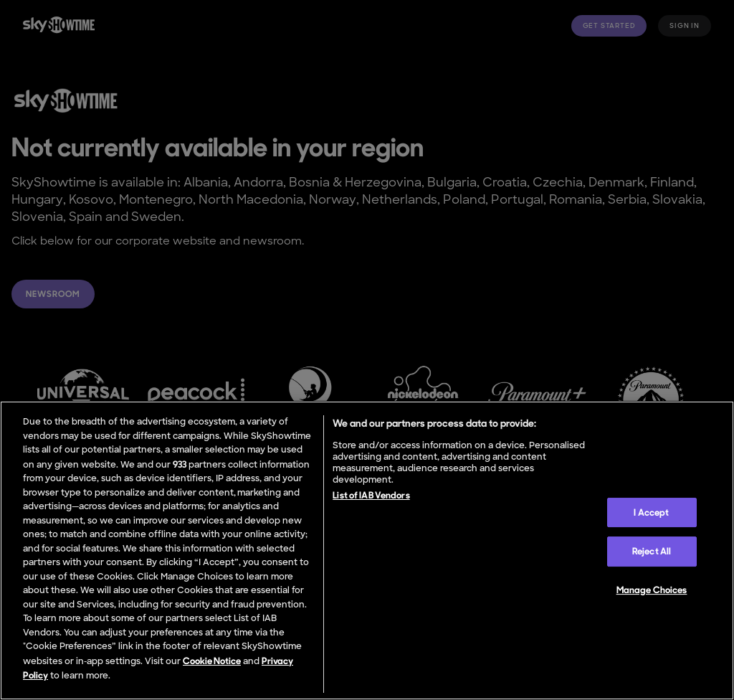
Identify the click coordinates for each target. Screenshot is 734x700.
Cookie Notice (212, 661)
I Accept (651, 512)
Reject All (652, 551)
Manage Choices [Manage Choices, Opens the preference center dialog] (652, 590)
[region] (367, 550)
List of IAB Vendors (371, 495)
